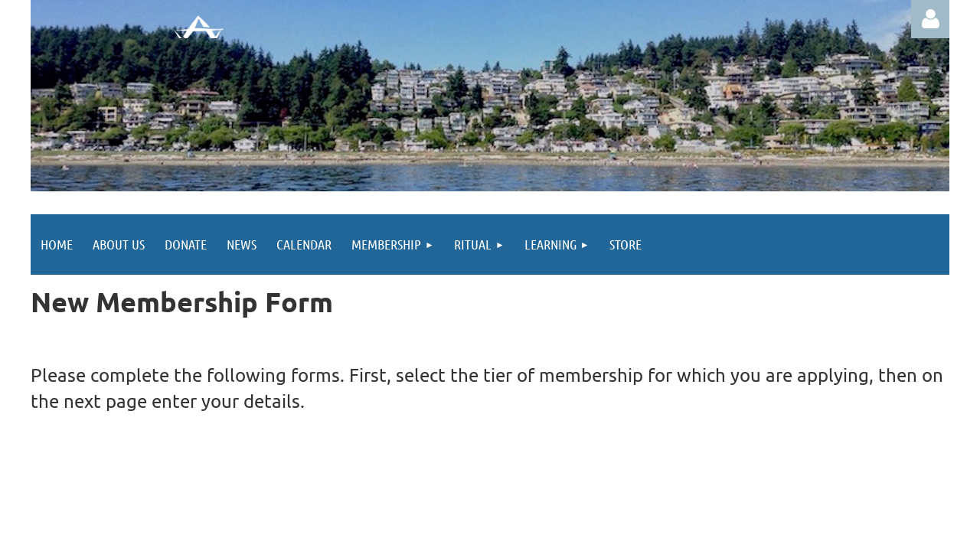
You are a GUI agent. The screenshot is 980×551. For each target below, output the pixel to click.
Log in (930, 19)
